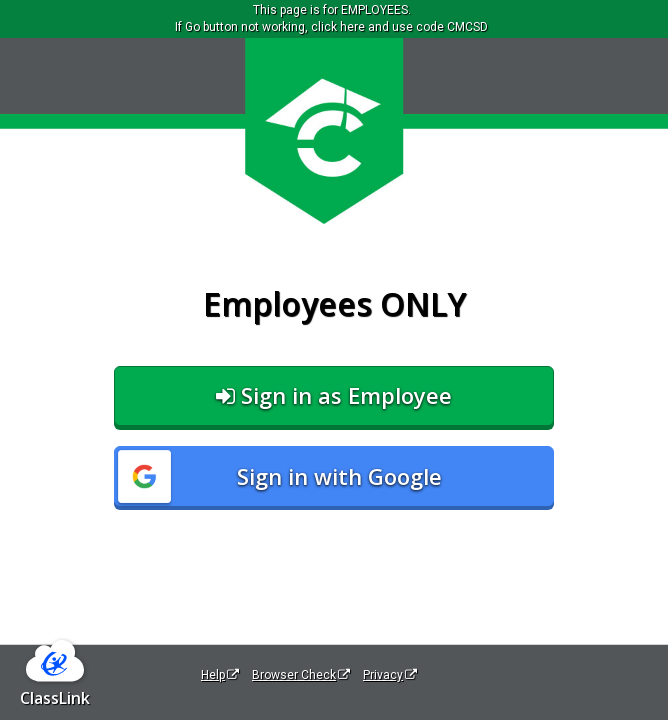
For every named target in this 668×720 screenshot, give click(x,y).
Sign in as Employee (334, 395)
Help (220, 675)
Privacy (390, 675)
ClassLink (55, 698)
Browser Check (301, 675)
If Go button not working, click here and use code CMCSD (331, 27)
